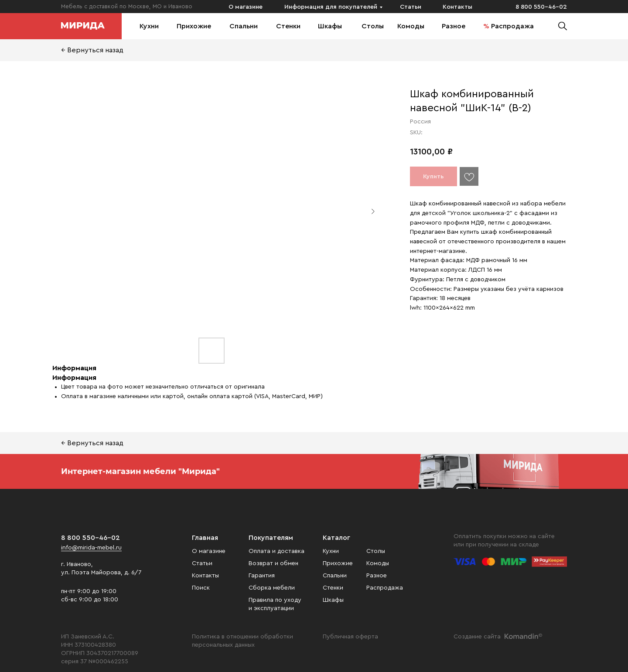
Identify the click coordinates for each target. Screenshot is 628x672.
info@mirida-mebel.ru (91, 548)
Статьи (411, 7)
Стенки (288, 26)
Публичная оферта (350, 637)
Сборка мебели (272, 588)
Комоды (411, 26)
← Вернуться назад (92, 50)
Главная (205, 538)
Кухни (149, 26)
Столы (373, 26)
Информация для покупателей (331, 7)
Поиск (201, 588)
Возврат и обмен (273, 563)
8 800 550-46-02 (541, 7)
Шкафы (330, 26)
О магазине (246, 7)
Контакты (457, 7)
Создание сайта (477, 637)
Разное (454, 26)
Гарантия (262, 576)
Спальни (244, 26)
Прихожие (194, 26)
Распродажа (512, 26)
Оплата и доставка (276, 551)
